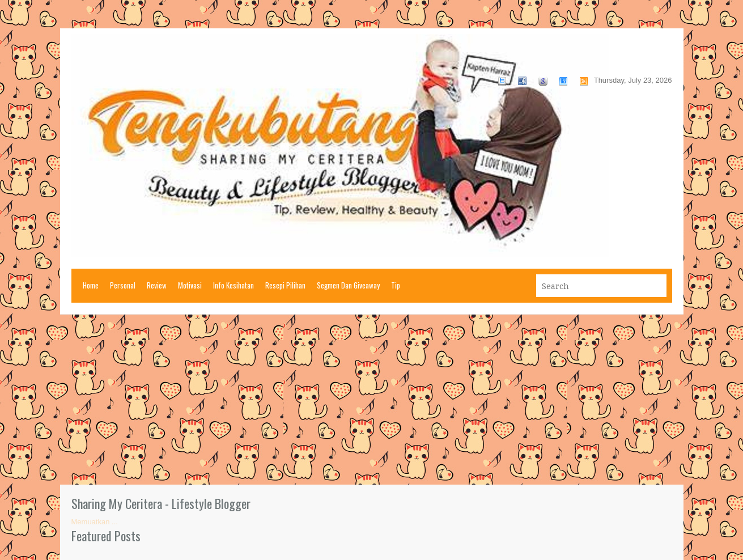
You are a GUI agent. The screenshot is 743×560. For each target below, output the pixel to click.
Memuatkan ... (95, 522)
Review (157, 285)
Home (91, 285)
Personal (123, 285)
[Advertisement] (372, 400)
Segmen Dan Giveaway (348, 285)
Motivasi (190, 285)
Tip (396, 285)
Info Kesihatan (233, 285)
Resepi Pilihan (285, 285)
